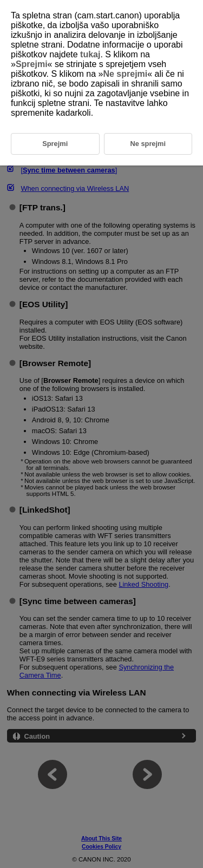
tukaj (90, 54)
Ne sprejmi (125, 74)
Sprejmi (32, 64)
